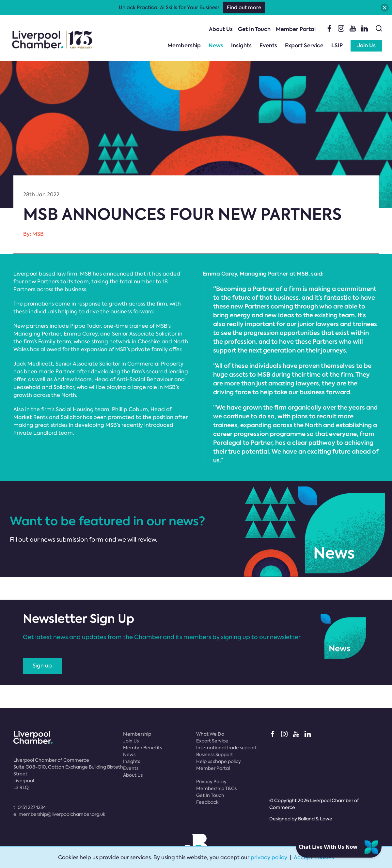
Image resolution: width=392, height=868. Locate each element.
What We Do (210, 734)
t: (30, 807)
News (216, 45)
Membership (184, 45)
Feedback (207, 802)
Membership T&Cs (216, 788)
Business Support (215, 755)
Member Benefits (142, 748)
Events (268, 45)
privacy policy (269, 857)
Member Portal (296, 29)
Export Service (304, 45)
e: (59, 814)
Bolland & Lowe (315, 819)
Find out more (244, 7)
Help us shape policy (219, 761)
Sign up (42, 666)
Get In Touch (254, 29)
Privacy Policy (211, 782)
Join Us (366, 45)
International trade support (227, 748)
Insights (241, 45)
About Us (221, 29)
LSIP (337, 45)
